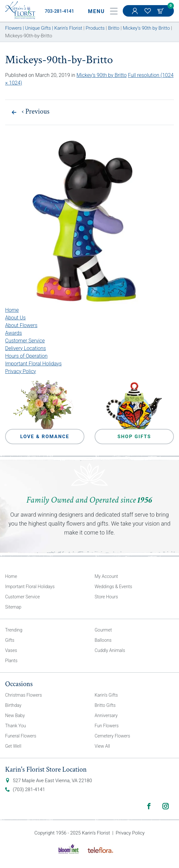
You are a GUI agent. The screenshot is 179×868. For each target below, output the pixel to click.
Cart (161, 11)
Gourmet (103, 630)
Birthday (13, 705)
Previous (36, 112)
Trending (14, 630)
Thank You (16, 726)
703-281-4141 (59, 11)
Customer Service (25, 341)
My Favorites (148, 14)
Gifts (10, 640)
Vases (11, 650)
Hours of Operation (26, 356)
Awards (14, 333)
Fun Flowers (107, 726)
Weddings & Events (113, 587)
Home (12, 310)
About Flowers (21, 325)
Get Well (13, 746)
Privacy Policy (20, 371)
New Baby (15, 715)
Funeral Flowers (21, 736)
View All (102, 746)
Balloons (103, 640)
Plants (11, 661)
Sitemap (13, 607)
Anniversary (106, 715)
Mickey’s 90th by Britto (101, 75)
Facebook (149, 806)
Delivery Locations (26, 348)
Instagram (166, 806)
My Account (136, 14)
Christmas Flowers (23, 695)
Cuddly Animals (110, 650)
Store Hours (106, 597)
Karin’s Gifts (106, 695)
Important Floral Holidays (33, 364)
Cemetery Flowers (112, 736)
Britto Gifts (105, 705)
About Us (15, 318)
